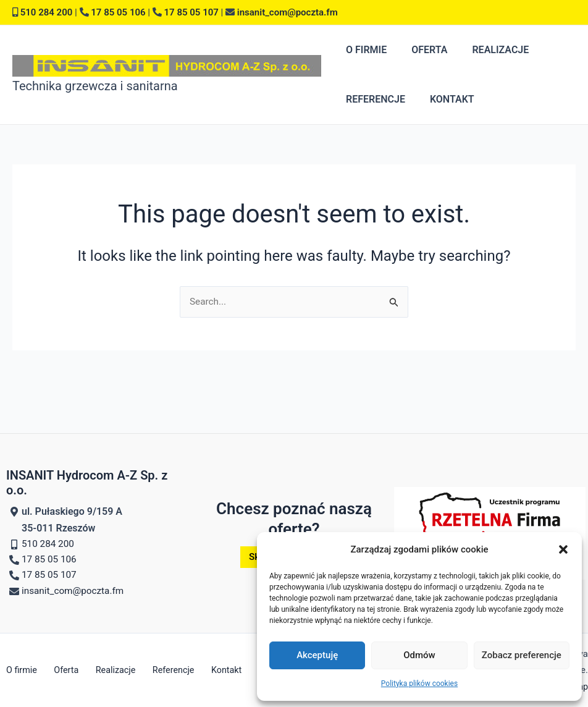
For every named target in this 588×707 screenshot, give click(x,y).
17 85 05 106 (118, 12)
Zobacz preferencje (522, 655)
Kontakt (445, 99)
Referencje (373, 99)
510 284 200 (47, 12)
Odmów (419, 655)
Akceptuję (317, 655)
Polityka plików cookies (419, 684)
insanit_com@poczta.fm (288, 12)
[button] (563, 549)
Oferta (422, 50)
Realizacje (488, 50)
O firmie (364, 50)
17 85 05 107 (191, 12)
